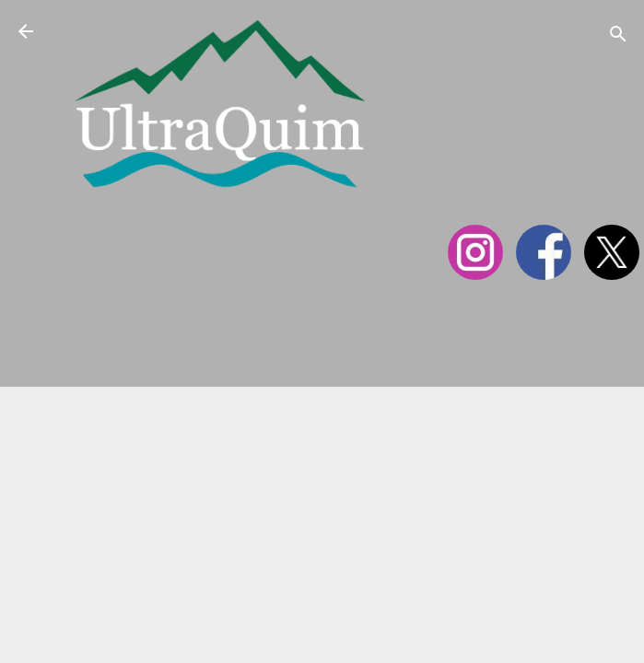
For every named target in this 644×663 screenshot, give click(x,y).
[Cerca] (618, 37)
